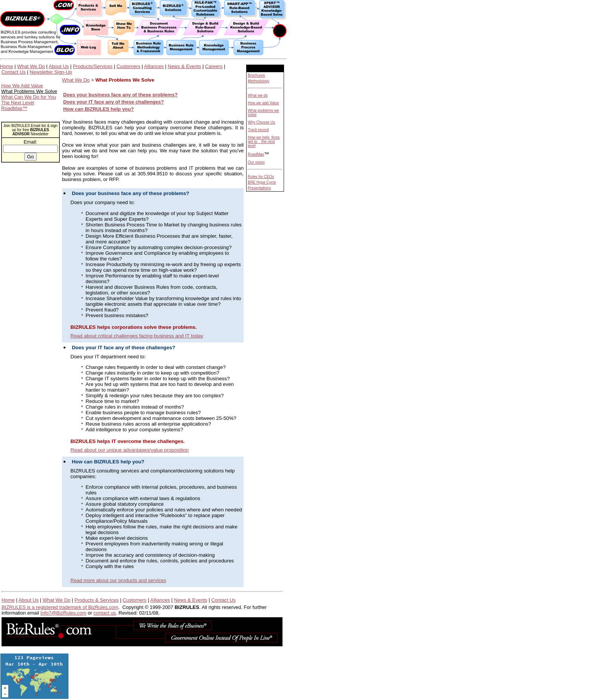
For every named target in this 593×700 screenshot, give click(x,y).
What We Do (31, 66)
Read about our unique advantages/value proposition (130, 450)
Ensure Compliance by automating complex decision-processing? (158, 247)
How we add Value (263, 103)
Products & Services (97, 600)
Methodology (258, 81)
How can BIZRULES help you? (99, 109)
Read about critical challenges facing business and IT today (137, 336)
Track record (258, 130)
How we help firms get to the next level (264, 142)
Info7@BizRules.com (64, 613)
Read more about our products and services (118, 580)
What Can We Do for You (29, 97)
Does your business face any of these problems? (130, 193)
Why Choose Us (261, 122)
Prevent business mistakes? (117, 315)
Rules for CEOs (261, 177)
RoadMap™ (14, 108)
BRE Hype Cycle (262, 182)
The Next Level (18, 103)
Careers (214, 66)
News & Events (185, 66)
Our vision (256, 162)
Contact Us (14, 72)
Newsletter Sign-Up (51, 72)
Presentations (259, 188)
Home (7, 66)
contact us (105, 613)
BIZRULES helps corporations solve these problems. (134, 327)
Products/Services (93, 66)
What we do (258, 95)
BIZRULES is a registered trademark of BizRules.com (60, 607)
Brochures (256, 75)
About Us (59, 66)
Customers (128, 66)
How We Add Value (22, 86)
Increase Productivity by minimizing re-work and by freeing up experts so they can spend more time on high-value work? (163, 267)
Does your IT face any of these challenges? (123, 348)
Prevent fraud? (102, 310)
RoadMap (256, 154)
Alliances (154, 66)
